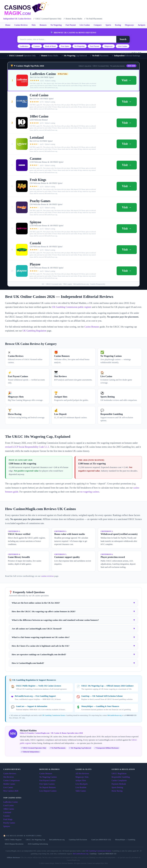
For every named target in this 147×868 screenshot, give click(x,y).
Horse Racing (117, 791)
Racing (118, 25)
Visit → (126, 80)
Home (8, 25)
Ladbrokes (24, 46)
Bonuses (43, 25)
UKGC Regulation (119, 774)
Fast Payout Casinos (47, 780)
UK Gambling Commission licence (54, 715)
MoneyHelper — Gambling (125, 840)
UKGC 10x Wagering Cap (35, 840)
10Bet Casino (9, 809)
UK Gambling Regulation (34, 331)
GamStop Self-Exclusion (78, 840)
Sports (108, 25)
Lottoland (7, 812)
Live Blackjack (82, 784)
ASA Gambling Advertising (38, 844)
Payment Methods (119, 784)
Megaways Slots (82, 777)
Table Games (81, 791)
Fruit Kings (8, 819)
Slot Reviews (9, 777)
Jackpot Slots (81, 780)
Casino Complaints (119, 780)
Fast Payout (71, 25)
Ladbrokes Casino (10, 802)
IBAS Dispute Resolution (14, 844)
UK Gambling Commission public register (72, 307)
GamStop (93, 854)
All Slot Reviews (82, 774)
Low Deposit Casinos (48, 791)
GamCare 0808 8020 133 (107, 854)
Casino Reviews (21, 25)
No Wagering (56, 25)
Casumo (37, 46)
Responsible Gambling (121, 777)
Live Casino (85, 25)
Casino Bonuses (92, 327)
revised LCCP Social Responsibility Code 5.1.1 (27, 447)
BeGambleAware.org (114, 715)
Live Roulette (81, 787)
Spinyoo (7, 826)
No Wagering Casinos (48, 777)
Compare (98, 25)
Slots (34, 25)
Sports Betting (117, 787)
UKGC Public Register (13, 840)
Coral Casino (9, 805)
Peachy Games (9, 823)
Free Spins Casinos (47, 784)
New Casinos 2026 (11, 791)
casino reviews (47, 576)
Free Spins (65, 46)
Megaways (129, 25)
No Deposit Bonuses (48, 787)
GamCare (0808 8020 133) (101, 840)
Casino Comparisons (12, 780)
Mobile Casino (9, 784)
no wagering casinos (90, 492)
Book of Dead (50, 46)
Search (123, 39)
